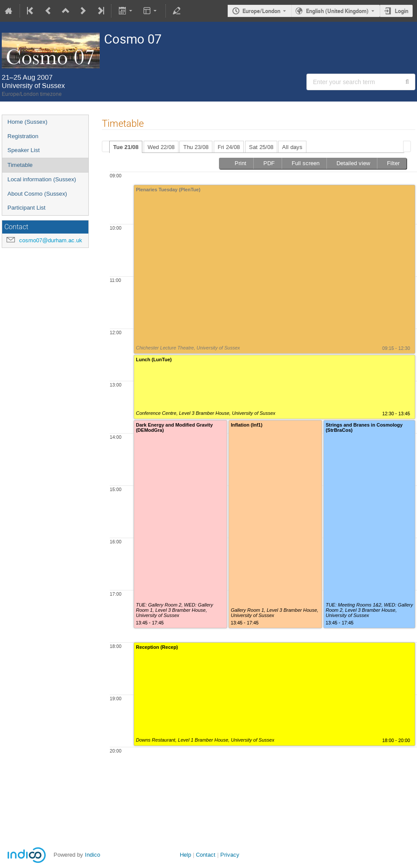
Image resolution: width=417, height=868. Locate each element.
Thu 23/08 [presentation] (196, 147)
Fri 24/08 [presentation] (229, 147)
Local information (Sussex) (42, 179)
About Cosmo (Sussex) (37, 194)
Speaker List (24, 150)
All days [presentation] (292, 147)
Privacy (230, 855)
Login (402, 11)
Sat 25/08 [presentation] (261, 147)
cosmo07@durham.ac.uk (51, 240)
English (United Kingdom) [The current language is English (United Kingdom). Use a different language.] (337, 11)
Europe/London (261, 11)
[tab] (126, 147)
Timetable (20, 165)
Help (185, 855)
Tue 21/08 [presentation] (126, 147)
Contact (206, 855)
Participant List (26, 208)
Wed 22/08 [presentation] (161, 147)
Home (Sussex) (27, 122)
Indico (92, 855)
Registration (23, 136)
